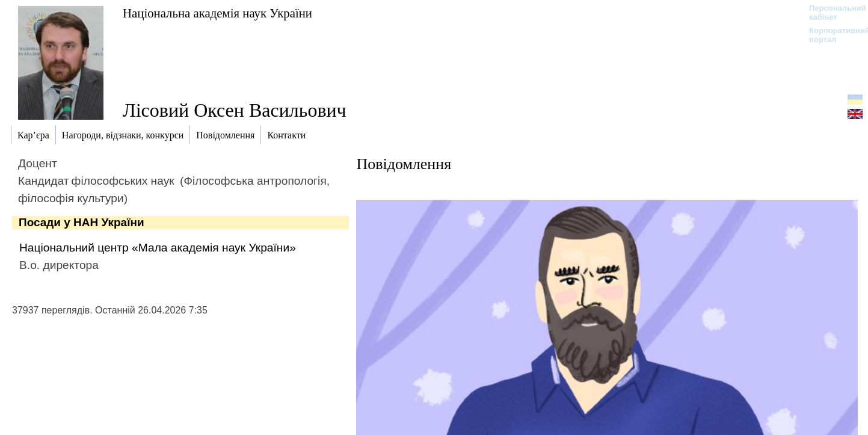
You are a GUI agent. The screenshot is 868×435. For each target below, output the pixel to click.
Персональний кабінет (832, 13)
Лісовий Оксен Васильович (235, 110)
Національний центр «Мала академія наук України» (158, 248)
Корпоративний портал (832, 35)
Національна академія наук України (217, 13)
